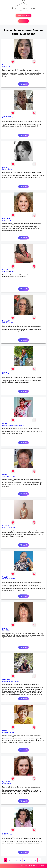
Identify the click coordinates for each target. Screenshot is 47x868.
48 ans (10, 374)
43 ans (14, 118)
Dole (4, 630)
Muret (4, 220)
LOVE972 (5, 270)
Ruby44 (5, 65)
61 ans (9, 220)
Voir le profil (23, 84)
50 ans (8, 67)
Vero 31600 (6, 219)
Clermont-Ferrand (8, 681)
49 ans (13, 579)
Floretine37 (6, 321)
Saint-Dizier (6, 476)
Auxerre (5, 835)
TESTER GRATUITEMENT (23, 15)
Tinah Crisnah (7, 116)
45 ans (11, 323)
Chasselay (6, 272)
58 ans (13, 528)
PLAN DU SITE (33, 866)
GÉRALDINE (6, 679)
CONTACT (42, 866)
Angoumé (5, 732)
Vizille (4, 784)
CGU (26, 866)
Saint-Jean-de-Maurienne (10, 425)
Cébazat (5, 323)
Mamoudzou (6, 118)
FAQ (22, 866)
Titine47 (5, 577)
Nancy (4, 169)
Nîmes (4, 374)
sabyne (5, 475)
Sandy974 (5, 526)
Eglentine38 (6, 782)
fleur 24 (5, 628)
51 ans (13, 476)
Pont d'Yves (6, 528)
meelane (5, 833)
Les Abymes (6, 579)
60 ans (8, 630)
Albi (3, 67)
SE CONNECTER (23, 21)
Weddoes (5, 167)
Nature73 (5, 423)
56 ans (17, 681)
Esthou (4, 372)
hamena (5, 731)
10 (39, 860)
